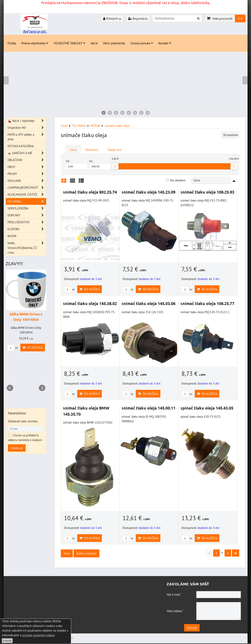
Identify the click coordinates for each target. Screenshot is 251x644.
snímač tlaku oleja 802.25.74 (90, 192)
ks (69, 289)
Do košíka (90, 289)
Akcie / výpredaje (27, 121)
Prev (10, 388)
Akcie (94, 43)
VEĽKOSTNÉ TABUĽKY (70, 43)
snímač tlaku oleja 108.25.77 (207, 303)
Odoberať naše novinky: (23, 421)
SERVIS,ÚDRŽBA (27, 208)
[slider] (115, 166)
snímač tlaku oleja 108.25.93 (207, 192)
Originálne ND (27, 128)
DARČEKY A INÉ (27, 153)
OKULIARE (27, 181)
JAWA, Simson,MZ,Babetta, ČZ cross (27, 248)
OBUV (27, 167)
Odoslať (205, 628)
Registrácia (138, 19)
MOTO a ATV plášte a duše (27, 137)
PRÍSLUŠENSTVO (27, 222)
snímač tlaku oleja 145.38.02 (90, 303)
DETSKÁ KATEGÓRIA (21, 146)
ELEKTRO (27, 229)
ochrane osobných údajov (39, 635)
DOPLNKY (27, 215)
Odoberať (17, 448)
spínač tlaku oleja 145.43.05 (207, 408)
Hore (67, 553)
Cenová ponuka (142, 43)
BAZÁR (12, 236)
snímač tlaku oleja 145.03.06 (148, 303)
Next (42, 388)
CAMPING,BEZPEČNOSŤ (27, 188)
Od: (77, 164)
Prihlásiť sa (112, 19)
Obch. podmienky (114, 43)
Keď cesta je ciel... (35, 32)
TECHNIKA (27, 201)
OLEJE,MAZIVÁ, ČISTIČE (27, 195)
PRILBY (27, 174)
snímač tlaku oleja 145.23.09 (148, 192)
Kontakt (165, 43)
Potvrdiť (7, 641)
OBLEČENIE (27, 160)
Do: (100, 164)
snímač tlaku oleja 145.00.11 (148, 408)
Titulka (12, 43)
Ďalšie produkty (86, 553)
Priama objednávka (35, 43)
